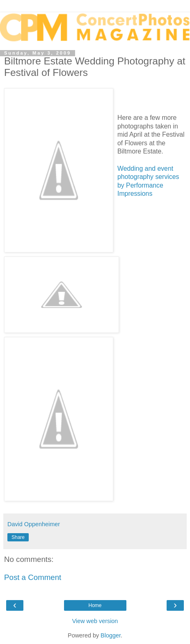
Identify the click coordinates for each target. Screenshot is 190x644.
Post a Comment (33, 577)
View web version (95, 621)
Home (95, 605)
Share (18, 537)
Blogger (111, 635)
